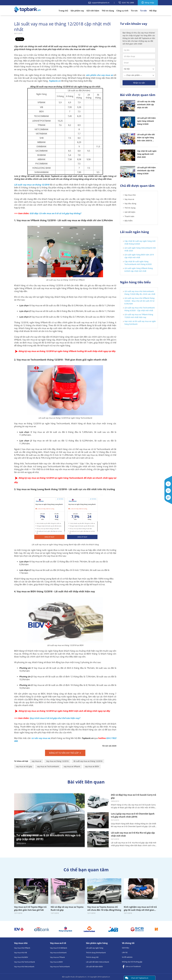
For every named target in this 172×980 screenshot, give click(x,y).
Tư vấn (144, 11)
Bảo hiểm (129, 221)
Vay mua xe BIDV (56, 962)
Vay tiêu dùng (130, 203)
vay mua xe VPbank (72, 766)
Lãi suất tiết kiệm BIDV (94, 967)
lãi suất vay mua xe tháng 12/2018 (88, 761)
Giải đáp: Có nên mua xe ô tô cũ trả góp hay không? (55, 213)
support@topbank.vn (99, 3)
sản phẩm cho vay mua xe (99, 75)
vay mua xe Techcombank (48, 766)
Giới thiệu (126, 948)
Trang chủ (63, 11)
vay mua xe (37, 761)
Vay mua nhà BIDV (21, 957)
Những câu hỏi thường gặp (132, 962)
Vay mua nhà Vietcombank (24, 967)
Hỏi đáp (153, 11)
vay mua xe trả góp (24, 766)
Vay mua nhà (130, 195)
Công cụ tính (122, 11)
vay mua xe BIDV (92, 766)
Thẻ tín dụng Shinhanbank (96, 953)
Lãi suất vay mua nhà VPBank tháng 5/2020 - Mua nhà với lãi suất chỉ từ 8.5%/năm (139, 301)
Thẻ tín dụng (108, 11)
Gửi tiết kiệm (93, 11)
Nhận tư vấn (139, 83)
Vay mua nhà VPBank (22, 948)
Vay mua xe (129, 199)
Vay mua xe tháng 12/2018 (57, 761)
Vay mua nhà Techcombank (25, 962)
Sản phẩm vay (77, 11)
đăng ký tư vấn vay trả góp (65, 753)
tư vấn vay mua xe (41, 738)
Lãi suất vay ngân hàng (95, 948)
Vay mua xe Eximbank (58, 953)
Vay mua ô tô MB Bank (59, 948)
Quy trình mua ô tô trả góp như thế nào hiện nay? (55, 718)
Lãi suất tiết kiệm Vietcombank (98, 962)
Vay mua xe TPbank (57, 957)
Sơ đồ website (127, 957)
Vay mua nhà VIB (20, 953)
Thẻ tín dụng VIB (92, 957)
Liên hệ (125, 952)
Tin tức (134, 11)
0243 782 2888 (126, 3)
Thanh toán (129, 216)
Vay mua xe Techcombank (60, 967)
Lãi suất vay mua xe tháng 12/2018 (32, 185)
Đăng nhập (148, 3)
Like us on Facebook (131, 967)
